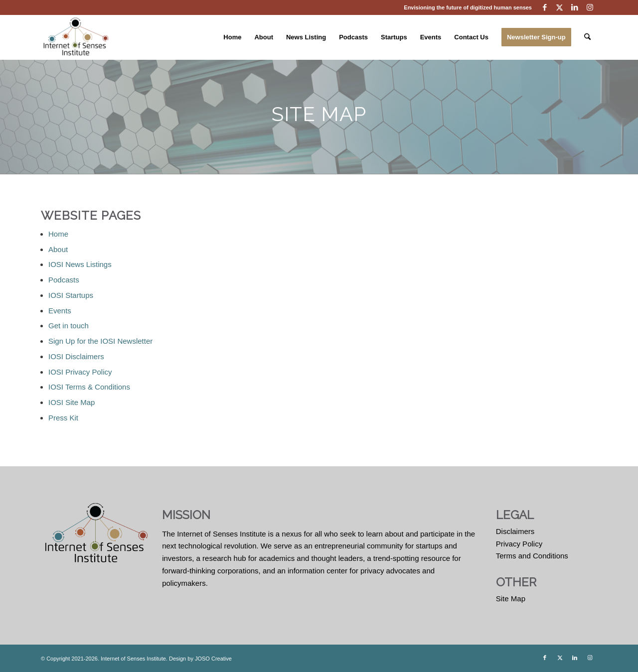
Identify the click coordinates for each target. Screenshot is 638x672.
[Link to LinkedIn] (574, 7)
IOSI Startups (71, 295)
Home (58, 234)
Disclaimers (515, 531)
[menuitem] (232, 37)
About (58, 249)
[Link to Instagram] (590, 7)
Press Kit (63, 418)
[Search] (587, 37)
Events (60, 311)
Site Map (511, 599)
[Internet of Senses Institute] (76, 37)
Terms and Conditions (532, 556)
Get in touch (69, 326)
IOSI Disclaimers (76, 356)
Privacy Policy (519, 544)
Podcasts (64, 280)
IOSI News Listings (80, 264)
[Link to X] (559, 7)
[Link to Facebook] (545, 7)
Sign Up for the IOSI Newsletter (100, 341)
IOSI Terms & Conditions (89, 387)
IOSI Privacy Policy (80, 372)
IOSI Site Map (72, 402)
